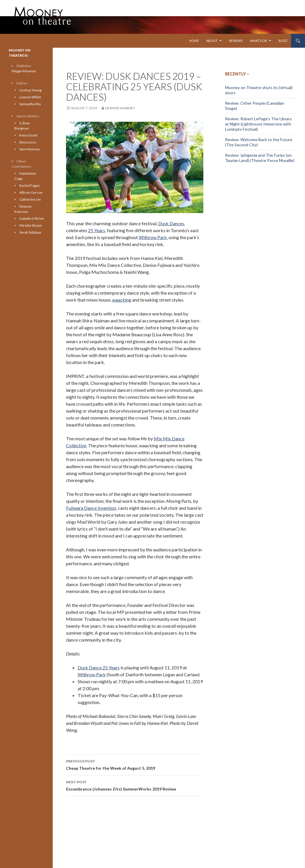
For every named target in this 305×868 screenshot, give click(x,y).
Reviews (236, 41)
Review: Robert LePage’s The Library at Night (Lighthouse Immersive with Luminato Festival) (258, 124)
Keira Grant (28, 135)
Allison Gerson (31, 192)
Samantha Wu (30, 104)
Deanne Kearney (120, 108)
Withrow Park (153, 237)
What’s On (259, 41)
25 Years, (97, 230)
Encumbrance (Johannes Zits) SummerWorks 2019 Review (135, 785)
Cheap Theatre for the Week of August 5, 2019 (135, 764)
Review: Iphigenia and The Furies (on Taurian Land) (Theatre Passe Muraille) (260, 158)
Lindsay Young (30, 90)
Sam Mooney (30, 149)
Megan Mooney (24, 71)
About (212, 41)
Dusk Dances (171, 223)
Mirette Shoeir (31, 225)
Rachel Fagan (30, 185)
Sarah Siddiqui (30, 232)
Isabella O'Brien (32, 218)
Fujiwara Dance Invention (91, 508)
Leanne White (30, 97)
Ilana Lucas (28, 142)
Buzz (283, 41)
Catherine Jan (30, 199)
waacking (122, 300)
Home (194, 41)
